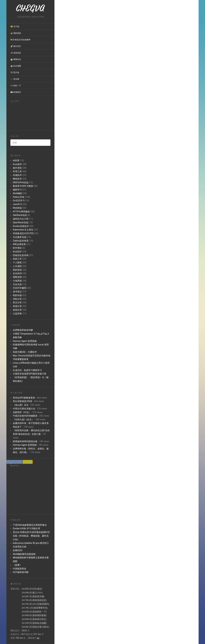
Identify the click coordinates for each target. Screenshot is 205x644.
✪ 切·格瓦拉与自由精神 (20, 40)
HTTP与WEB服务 (21, 212)
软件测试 (17, 248)
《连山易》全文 (21, 405)
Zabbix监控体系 (21, 241)
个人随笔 (17, 262)
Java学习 (17, 204)
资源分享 (17, 306)
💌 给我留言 (16, 92)
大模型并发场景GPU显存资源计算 (30, 374)
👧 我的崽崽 (16, 33)
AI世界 (16, 161)
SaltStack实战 (20, 215)
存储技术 (17, 175)
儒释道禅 (17, 277)
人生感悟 (17, 266)
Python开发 (19, 197)
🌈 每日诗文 (16, 46)
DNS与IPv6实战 (21, 182)
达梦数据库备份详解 (23, 330)
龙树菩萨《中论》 (22, 412)
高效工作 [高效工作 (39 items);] (14, 462)
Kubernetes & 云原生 (23, 230)
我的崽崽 (17, 270)
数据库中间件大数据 (23, 186)
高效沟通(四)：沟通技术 (25, 352)
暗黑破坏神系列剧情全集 (25, 441)
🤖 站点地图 (16, 66)
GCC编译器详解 (21, 572)
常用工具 (17, 171)
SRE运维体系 (19, 244)
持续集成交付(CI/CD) (23, 233)
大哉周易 (17, 281)
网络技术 (17, 179)
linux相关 (17, 164)
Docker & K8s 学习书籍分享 (27, 528)
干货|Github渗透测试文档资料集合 (30, 525)
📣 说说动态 (16, 53)
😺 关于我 (15, 27)
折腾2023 (18, 550)
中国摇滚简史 (20, 569)
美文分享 (17, 302)
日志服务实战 (20, 237)
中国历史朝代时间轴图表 (25, 416)
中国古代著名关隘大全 (24, 409)
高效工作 (17, 259)
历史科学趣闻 (20, 288)
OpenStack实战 (20, 222)
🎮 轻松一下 (16, 86)
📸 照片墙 (15, 72)
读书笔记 (17, 292)
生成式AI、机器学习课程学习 (27, 370)
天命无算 (17, 284)
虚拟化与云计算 (21, 219)
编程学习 (17, 190)
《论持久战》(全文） (23, 419)
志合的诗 (17, 273)
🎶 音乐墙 (15, 79)
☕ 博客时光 (16, 59)
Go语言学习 (19, 201)
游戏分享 (17, 310)
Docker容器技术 (21, 226)
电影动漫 (17, 295)
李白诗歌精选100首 (23, 401)
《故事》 (17, 565)
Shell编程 (17, 193)
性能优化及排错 (21, 255)
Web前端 (17, 208)
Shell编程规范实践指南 (24, 554)
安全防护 (17, 252)
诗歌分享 (17, 299)
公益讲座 (17, 314)
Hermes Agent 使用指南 (25, 341)
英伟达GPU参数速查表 (24, 398)
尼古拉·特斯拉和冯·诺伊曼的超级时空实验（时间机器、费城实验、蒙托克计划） (31, 536)
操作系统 (17, 168)
